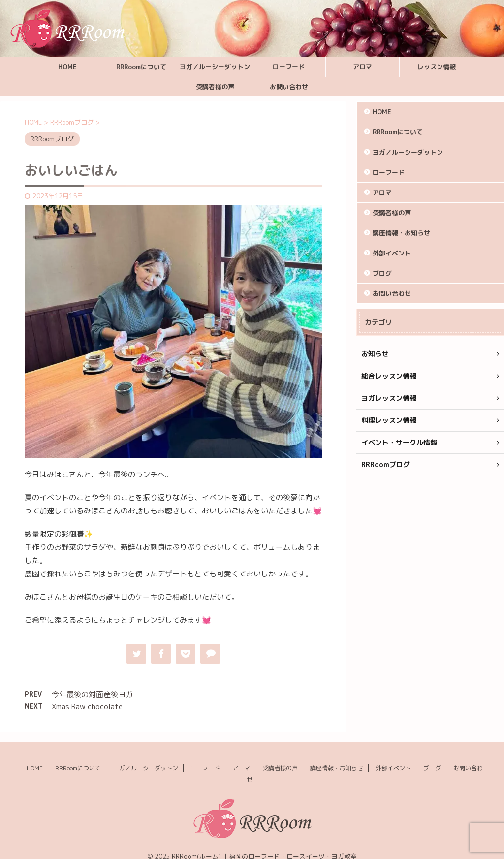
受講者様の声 (215, 87)
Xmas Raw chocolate (87, 707)
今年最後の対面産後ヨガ (92, 694)
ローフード (289, 67)
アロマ (362, 67)
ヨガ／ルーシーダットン (215, 67)
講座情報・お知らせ (401, 233)
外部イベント (392, 253)
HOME (67, 67)
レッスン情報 (437, 67)
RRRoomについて (141, 67)
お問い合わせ (289, 87)
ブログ (382, 273)
